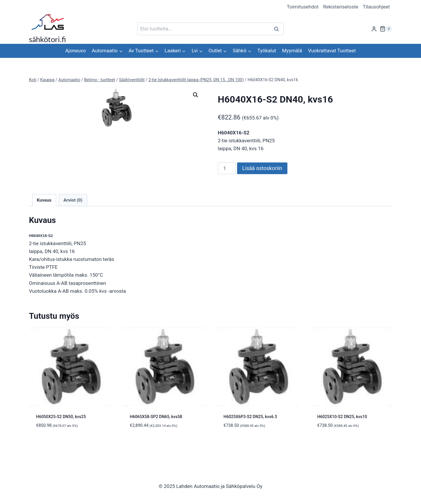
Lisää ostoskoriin (262, 168)
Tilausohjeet (376, 7)
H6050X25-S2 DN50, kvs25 (61, 417)
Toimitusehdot (303, 7)
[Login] (374, 29)
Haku (278, 29)
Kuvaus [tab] (44, 200)
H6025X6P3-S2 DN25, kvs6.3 (250, 417)
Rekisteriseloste (341, 7)
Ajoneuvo (75, 51)
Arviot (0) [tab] (73, 200)
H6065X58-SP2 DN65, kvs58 (156, 417)
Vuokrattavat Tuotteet (332, 51)
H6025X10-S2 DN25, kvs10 (342, 417)
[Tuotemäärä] (227, 168)
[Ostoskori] (386, 29)
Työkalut (267, 51)
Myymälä (292, 51)
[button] (196, 95)
